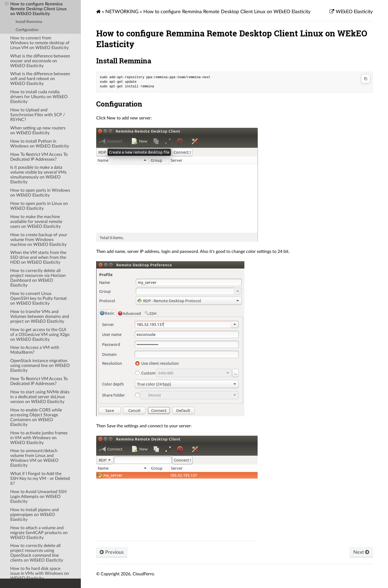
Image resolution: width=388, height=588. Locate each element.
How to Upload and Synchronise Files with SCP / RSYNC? (38, 115)
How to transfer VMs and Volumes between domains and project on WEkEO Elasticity (40, 317)
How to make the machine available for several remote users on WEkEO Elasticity (36, 222)
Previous (112, 552)
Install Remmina (29, 22)
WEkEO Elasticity (354, 12)
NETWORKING (122, 12)
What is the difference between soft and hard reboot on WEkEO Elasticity (40, 79)
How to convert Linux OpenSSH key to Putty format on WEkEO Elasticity (39, 298)
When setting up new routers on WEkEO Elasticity (38, 130)
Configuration (27, 30)
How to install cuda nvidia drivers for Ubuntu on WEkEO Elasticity (39, 97)
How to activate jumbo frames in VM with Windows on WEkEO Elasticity (39, 438)
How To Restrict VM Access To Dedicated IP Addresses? (39, 157)
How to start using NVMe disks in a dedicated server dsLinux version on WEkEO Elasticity (40, 397)
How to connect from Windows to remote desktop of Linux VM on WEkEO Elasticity (40, 43)
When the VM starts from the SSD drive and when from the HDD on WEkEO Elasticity (38, 257)
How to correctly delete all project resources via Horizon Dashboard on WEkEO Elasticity (38, 278)
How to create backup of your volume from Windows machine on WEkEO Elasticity (39, 240)
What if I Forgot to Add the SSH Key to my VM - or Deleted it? (40, 479)
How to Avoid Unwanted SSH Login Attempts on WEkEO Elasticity (38, 497)
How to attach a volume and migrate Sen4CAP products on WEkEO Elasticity (39, 533)
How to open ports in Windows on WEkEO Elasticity (40, 193)
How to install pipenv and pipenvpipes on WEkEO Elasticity (34, 515)
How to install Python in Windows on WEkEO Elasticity (40, 144)
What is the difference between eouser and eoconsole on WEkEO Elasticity (40, 61)
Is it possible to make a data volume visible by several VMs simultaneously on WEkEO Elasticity (38, 175)
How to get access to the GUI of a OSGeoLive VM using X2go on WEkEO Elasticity (40, 335)
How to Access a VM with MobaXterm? (35, 350)
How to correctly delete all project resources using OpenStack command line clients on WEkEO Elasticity (37, 553)
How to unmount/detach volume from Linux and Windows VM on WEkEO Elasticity (34, 458)
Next (361, 552)
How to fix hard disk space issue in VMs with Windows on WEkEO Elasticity (40, 573)
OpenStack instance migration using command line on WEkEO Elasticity (40, 366)
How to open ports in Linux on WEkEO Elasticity (39, 206)
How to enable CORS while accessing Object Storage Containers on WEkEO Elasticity (36, 417)
